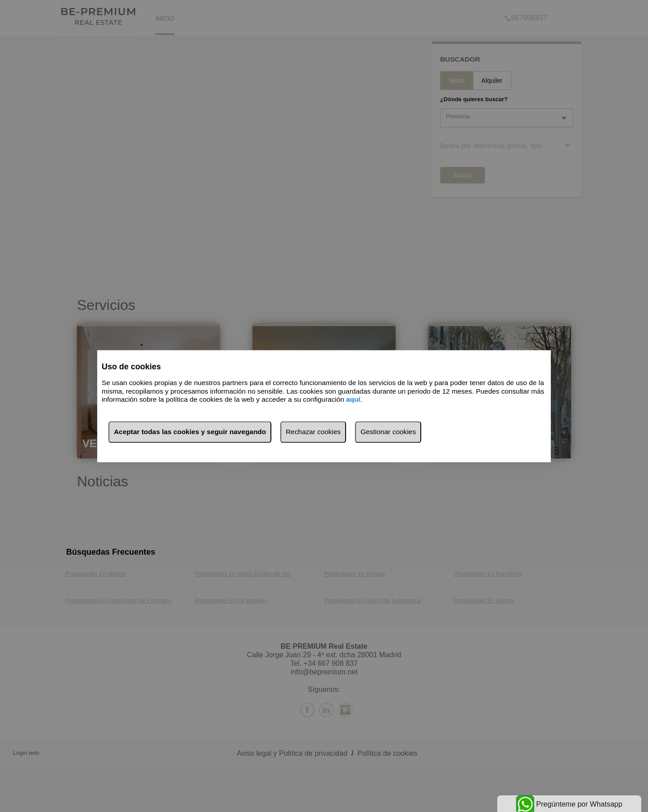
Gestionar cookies (388, 432)
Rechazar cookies (313, 432)
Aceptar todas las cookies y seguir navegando (190, 432)
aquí (353, 400)
